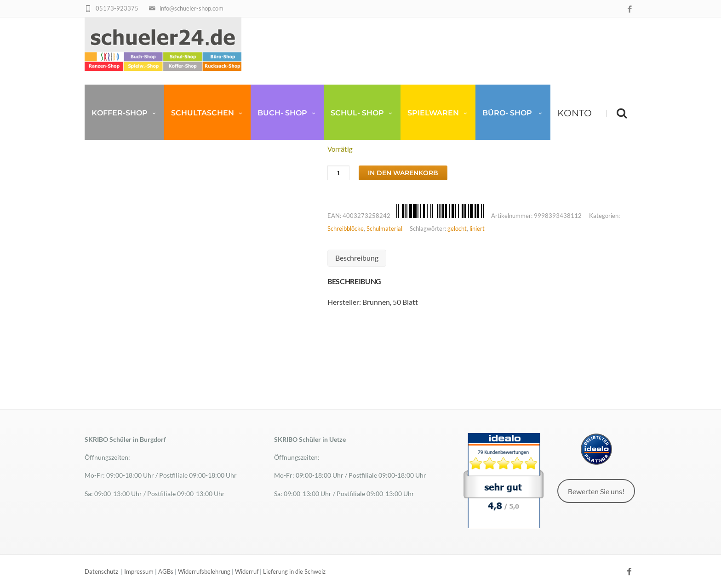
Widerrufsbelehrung (204, 571)
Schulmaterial (384, 228)
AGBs (166, 571)
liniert (477, 228)
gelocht (457, 228)
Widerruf (247, 571)
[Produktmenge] (338, 173)
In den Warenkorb (403, 173)
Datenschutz (101, 571)
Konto (575, 115)
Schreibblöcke (346, 228)
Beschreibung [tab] (357, 258)
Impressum (139, 571)
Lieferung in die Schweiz (294, 571)
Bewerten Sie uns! (596, 491)
